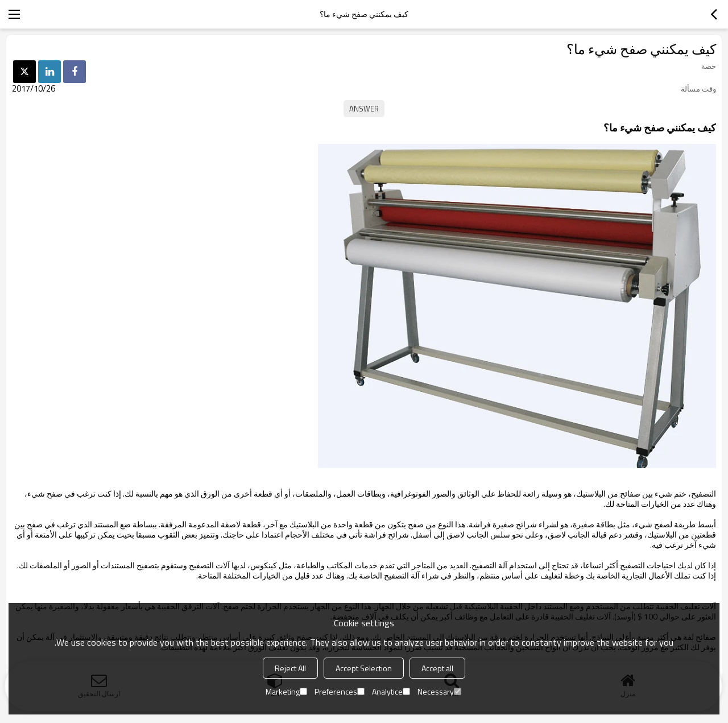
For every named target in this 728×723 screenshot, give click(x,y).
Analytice (391, 691)
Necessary (439, 691)
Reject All (290, 668)
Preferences (340, 691)
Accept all (437, 668)
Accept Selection (364, 668)
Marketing (286, 691)
